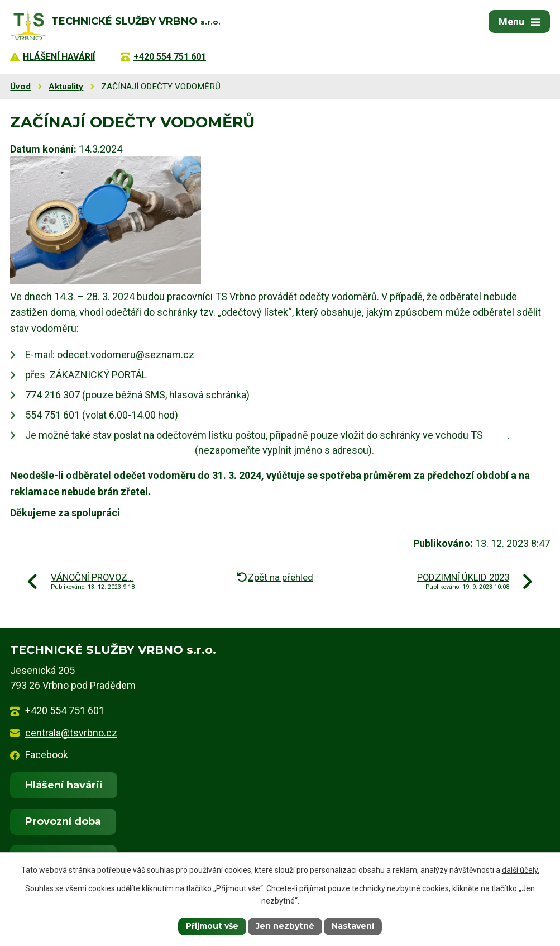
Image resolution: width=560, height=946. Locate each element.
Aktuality (66, 87)
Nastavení (353, 926)
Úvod (20, 87)
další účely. (521, 870)
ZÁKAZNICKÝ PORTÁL (98, 375)
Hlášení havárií (64, 785)
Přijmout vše (212, 926)
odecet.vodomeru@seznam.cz (126, 355)
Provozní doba (63, 821)
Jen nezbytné (285, 926)
